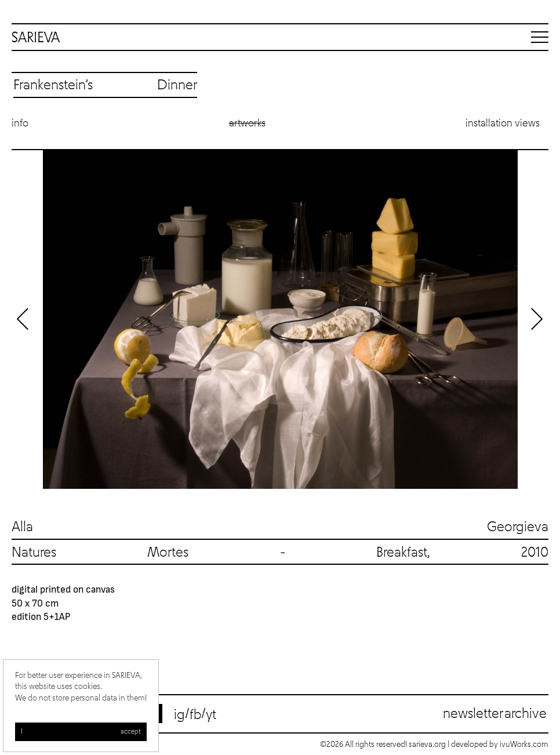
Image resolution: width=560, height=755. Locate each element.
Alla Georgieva (280, 527)
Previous (23, 319)
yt (211, 715)
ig (179, 715)
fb (195, 715)
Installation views (503, 124)
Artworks (247, 124)
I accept (81, 732)
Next (537, 319)
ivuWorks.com (524, 745)
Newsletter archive (495, 714)
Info (20, 124)
